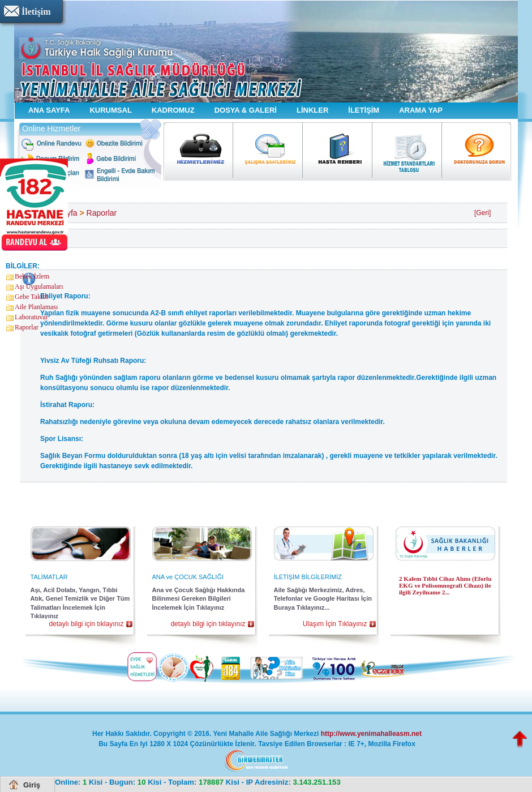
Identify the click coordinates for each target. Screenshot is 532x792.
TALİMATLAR (49, 577)
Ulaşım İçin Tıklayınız (335, 624)
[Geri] (482, 213)
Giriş (32, 785)
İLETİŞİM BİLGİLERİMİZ (308, 577)
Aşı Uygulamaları (39, 286)
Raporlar (27, 327)
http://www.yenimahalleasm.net (371, 734)
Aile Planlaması (36, 307)
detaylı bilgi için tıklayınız (86, 624)
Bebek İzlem (32, 276)
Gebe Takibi (31, 297)
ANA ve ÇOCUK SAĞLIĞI (188, 577)
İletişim (36, 12)
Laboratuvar (31, 317)
